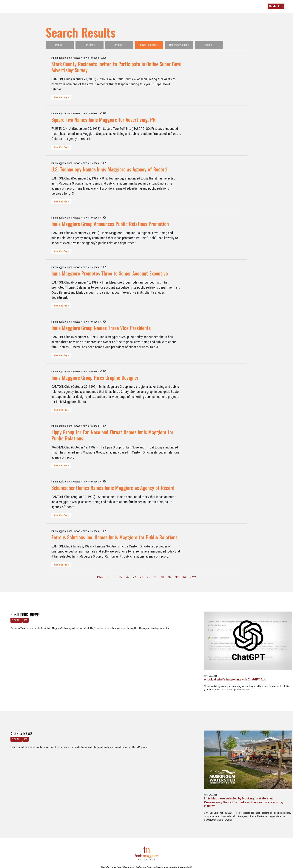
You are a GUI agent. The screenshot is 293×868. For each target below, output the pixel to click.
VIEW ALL (14, 619)
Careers (128, 849)
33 (177, 577)
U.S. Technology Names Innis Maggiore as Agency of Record (109, 169)
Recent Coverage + (179, 45)
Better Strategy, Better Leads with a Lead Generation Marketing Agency (204, 650)
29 (149, 577)
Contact (149, 849)
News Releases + (149, 45)
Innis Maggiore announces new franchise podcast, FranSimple (203, 745)
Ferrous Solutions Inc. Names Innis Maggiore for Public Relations (114, 537)
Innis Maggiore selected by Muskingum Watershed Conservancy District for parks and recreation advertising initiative (86, 749)
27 (134, 577)
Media (225, 6)
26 (127, 577)
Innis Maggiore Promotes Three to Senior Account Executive (110, 273)
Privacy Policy (162, 849)
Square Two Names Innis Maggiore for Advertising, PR (104, 120)
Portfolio (212, 6)
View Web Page (61, 98)
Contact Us (276, 6)
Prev (100, 577)
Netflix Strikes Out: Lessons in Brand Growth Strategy (262, 648)
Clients (185, 6)
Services (198, 6)
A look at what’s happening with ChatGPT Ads (86, 648)
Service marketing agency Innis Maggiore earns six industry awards (261, 745)
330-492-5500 (243, 6)
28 (141, 577)
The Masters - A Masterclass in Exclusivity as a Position (146, 648)
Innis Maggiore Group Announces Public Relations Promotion (110, 224)
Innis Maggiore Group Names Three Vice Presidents (101, 328)
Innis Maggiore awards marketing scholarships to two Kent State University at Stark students (145, 747)
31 (163, 577)
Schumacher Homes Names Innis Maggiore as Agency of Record (113, 488)
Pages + (60, 45)
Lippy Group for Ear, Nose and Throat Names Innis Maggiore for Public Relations (112, 435)
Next (193, 577)
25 (120, 577)
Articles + (119, 45)
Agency (156, 6)
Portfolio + (90, 45)
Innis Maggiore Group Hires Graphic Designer (95, 377)
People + (209, 45)
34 (184, 577)
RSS (24, 619)
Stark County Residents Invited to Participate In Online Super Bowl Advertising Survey (116, 67)
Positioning (171, 6)
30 (156, 577)
